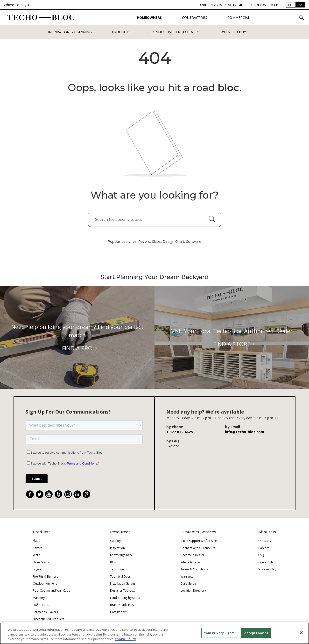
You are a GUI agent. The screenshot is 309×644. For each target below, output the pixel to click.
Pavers (37, 548)
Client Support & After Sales (199, 541)
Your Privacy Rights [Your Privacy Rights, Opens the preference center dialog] (219, 633)
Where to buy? (190, 562)
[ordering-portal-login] (222, 5)
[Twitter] (40, 494)
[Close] (301, 633)
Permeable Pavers (45, 612)
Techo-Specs (119, 569)
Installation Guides (123, 583)
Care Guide (188, 583)
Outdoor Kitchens (45, 583)
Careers (264, 548)
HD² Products (42, 605)
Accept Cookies (256, 633)
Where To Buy (17, 5)
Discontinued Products (48, 619)
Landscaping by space (125, 598)
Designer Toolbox (122, 590)
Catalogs (116, 541)
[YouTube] (49, 494)
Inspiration (117, 548)
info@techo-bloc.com (245, 432)
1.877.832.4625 (180, 432)
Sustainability (267, 569)
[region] (154, 633)
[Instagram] (68, 494)
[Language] (295, 5)
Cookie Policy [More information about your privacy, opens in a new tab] (125, 639)
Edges (37, 569)
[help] (274, 5)
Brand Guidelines (122, 605)
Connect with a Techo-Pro (176, 32)
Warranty (187, 576)
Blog (113, 562)
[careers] (259, 5)
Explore (173, 446)
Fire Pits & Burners (45, 576)
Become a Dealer (192, 555)
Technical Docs (120, 576)
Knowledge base (121, 555)
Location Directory (193, 590)
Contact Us (266, 562)
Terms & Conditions (194, 569)
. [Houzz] (61, 495)
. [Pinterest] (88, 495)
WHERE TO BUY (233, 32)
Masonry (39, 598)
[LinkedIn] (77, 494)
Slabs (36, 541)
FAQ (261, 555)
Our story (265, 541)
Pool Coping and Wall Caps (51, 590)
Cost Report (118, 612)
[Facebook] (30, 494)
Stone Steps (41, 562)
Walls (36, 555)
